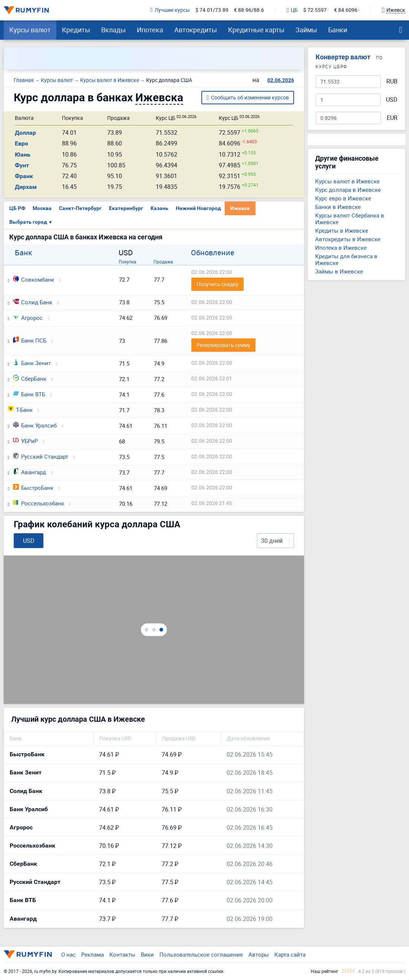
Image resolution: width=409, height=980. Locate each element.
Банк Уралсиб (35, 425)
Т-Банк (20, 410)
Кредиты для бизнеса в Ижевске (346, 259)
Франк (24, 176)
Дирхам (26, 187)
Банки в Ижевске (338, 207)
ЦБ (292, 10)
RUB (392, 81)
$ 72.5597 (315, 10)
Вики (147, 954)
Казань (159, 208)
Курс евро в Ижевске (343, 198)
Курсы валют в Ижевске (347, 181)
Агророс (28, 318)
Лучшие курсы (170, 10)
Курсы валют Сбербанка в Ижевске (350, 219)
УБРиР (25, 441)
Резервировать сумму (223, 345)
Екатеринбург (126, 208)
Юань (23, 155)
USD (392, 100)
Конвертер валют (343, 57)
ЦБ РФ (17, 208)
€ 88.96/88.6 (249, 10)
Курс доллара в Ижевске (348, 190)
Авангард (29, 472)
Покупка (128, 262)
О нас (68, 954)
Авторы (259, 954)
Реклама (93, 954)
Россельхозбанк (39, 503)
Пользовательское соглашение (201, 954)
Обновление (213, 253)
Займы (306, 30)
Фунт (22, 165)
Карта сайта (290, 954)
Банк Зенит (32, 363)
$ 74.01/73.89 (212, 10)
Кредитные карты (256, 30)
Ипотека (150, 30)
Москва (42, 208)
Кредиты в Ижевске (342, 230)
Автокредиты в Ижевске (348, 239)
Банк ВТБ (29, 394)
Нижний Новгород (198, 208)
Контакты (122, 954)
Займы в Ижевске (339, 271)
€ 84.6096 (346, 10)
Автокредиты (196, 30)
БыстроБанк (33, 488)
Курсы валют (30, 30)
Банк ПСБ (30, 340)
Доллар (25, 133)
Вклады (113, 30)
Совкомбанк (34, 279)
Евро (22, 143)
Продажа (163, 262)
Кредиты (76, 30)
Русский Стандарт (41, 456)
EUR (392, 118)
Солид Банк (33, 302)
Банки (338, 30)
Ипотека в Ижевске (341, 248)
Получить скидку (217, 284)
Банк (24, 253)
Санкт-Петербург (80, 208)
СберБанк (30, 378)
